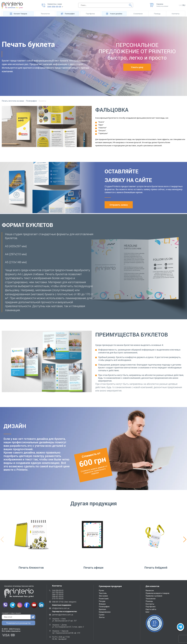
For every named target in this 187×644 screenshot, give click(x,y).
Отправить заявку (119, 205)
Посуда (102, 601)
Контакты (176, 14)
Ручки (101, 590)
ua (180, 5)
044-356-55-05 (54, 7)
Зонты (102, 617)
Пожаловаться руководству (18, 623)
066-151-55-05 (58, 594)
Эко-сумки (103, 596)
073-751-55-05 (58, 598)
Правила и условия (154, 596)
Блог (148, 612)
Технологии (45, 14)
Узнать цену (137, 67)
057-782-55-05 (58, 592)
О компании (138, 14)
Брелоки (102, 609)
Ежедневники (105, 612)
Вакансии (150, 590)
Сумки (102, 614)
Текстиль (103, 593)
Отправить (33, 617)
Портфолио (90, 14)
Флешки (102, 604)
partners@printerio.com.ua (63, 614)
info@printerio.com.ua (61, 608)
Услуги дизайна (114, 13)
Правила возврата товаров (157, 593)
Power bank (104, 598)
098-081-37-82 (58, 602)
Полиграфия (68, 13)
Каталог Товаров (18, 13)
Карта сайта (151, 609)
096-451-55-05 (58, 596)
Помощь (157, 14)
